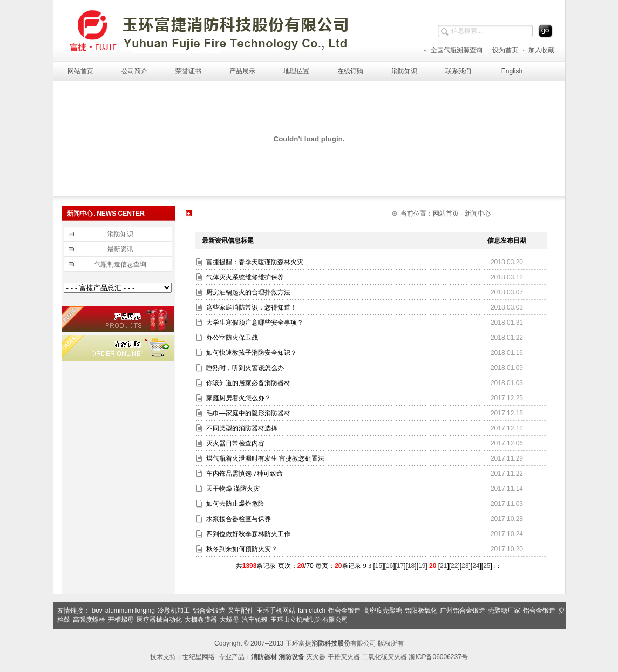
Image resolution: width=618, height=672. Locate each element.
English (512, 71)
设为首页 (501, 50)
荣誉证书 (188, 71)
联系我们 (458, 71)
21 (443, 566)
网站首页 (80, 71)
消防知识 (404, 71)
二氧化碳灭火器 (384, 657)
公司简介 (134, 71)
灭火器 (316, 657)
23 (465, 566)
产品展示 (242, 71)
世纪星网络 (199, 657)
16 (389, 566)
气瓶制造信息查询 (120, 264)
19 (422, 566)
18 (411, 566)
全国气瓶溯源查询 (453, 50)
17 (400, 566)
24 (476, 566)
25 (487, 566)
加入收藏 (537, 50)
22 (454, 566)
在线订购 (350, 71)
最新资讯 (120, 249)
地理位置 (296, 71)
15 (379, 566)
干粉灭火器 (344, 657)
